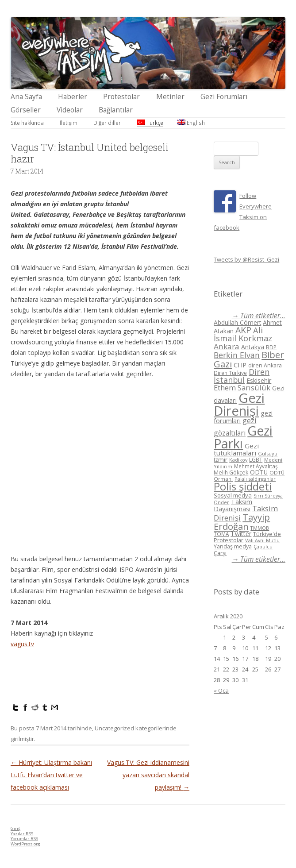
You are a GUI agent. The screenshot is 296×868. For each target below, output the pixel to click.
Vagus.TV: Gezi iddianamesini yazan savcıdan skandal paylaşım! (148, 775)
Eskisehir (259, 380)
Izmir (221, 459)
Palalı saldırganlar (255, 479)
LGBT (256, 460)
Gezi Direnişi (239, 404)
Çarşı (220, 553)
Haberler (73, 97)
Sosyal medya (233, 495)
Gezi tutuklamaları (236, 449)
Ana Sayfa (26, 97)
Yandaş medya (233, 546)
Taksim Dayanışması (233, 505)
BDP (271, 347)
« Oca (221, 691)
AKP (243, 330)
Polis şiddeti (243, 486)
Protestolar (121, 97)
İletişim (69, 123)
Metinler (170, 97)
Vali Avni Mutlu (262, 540)
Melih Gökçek (231, 473)
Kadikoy (238, 460)
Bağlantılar (116, 110)
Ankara (227, 346)
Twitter (241, 534)
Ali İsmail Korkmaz (243, 334)
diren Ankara (265, 365)
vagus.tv (22, 644)
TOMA (221, 534)
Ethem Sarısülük (242, 388)
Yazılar (22, 834)
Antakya (253, 347)
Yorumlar (24, 839)
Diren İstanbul (242, 376)
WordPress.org (25, 844)
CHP (240, 365)
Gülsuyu (268, 453)
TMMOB (260, 528)
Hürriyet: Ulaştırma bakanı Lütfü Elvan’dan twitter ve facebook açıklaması (51, 775)
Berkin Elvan (237, 355)
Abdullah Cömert (237, 322)
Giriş (15, 828)
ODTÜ (259, 472)
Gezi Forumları (224, 97)
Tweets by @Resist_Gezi (246, 259)
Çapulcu (263, 546)
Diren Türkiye (230, 373)
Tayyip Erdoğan (242, 522)
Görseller (26, 110)
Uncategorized (114, 728)
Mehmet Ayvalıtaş (256, 466)
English (191, 123)
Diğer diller (107, 123)
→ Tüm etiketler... (259, 316)
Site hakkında (27, 123)
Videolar (70, 110)
